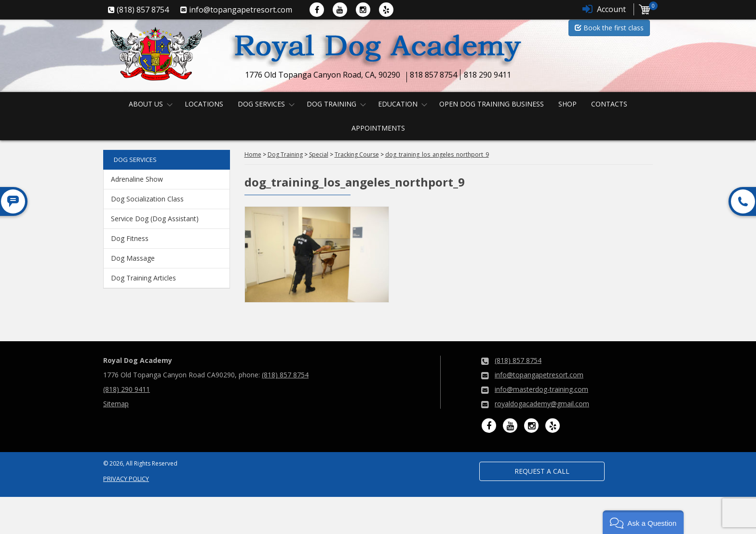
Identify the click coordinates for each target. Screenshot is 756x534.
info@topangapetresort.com (539, 375)
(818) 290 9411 (127, 389)
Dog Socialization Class (147, 199)
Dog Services (261, 104)
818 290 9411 (487, 75)
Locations (204, 104)
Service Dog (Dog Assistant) (155, 219)
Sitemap (116, 404)
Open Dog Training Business (492, 104)
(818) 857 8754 (285, 375)
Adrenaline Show (137, 179)
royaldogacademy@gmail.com (542, 404)
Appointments (378, 128)
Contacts (609, 104)
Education (398, 104)
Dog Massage (133, 258)
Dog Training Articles (143, 278)
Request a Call (542, 471)
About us (146, 104)
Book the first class (609, 28)
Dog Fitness (130, 238)
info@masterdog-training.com (541, 389)
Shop (567, 104)
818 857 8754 (433, 75)
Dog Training (331, 104)
